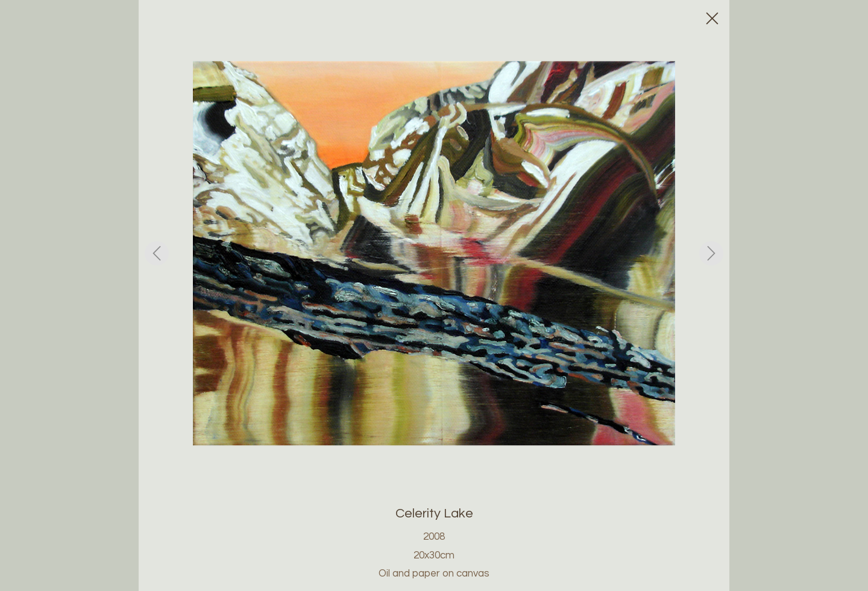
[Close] (711, 18)
